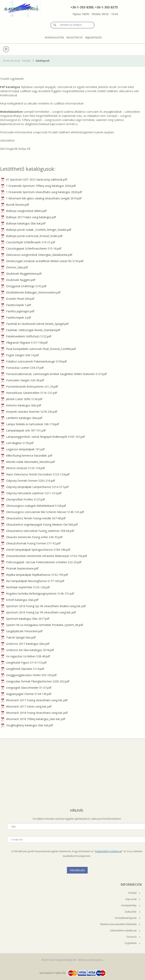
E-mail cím (17, 840)
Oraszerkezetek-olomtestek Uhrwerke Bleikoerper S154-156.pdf (44, 556)
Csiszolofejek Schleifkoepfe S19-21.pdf (28, 242)
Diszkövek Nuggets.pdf (18, 280)
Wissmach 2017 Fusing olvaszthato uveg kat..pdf (34, 700)
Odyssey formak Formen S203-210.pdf (28, 481)
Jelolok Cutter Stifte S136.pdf (22, 399)
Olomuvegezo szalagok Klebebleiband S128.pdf (33, 506)
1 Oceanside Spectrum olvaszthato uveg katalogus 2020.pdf (41, 192)
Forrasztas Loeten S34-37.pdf (22, 368)
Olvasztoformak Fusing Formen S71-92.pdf (31, 543)
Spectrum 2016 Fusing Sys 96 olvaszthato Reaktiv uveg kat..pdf (43, 606)
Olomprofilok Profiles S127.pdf (23, 499)
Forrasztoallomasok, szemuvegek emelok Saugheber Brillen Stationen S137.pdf (54, 374)
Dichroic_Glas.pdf (14, 267)
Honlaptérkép (131, 905)
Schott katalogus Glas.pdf (20, 600)
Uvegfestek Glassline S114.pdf (23, 669)
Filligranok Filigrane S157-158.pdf (24, 343)
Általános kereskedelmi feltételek (120, 924)
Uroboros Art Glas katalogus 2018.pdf (27, 650)
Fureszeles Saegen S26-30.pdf (23, 380)
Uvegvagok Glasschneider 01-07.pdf (26, 688)
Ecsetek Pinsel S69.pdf (18, 299)
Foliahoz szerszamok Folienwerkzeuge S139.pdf (34, 361)
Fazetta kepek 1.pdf (16, 305)
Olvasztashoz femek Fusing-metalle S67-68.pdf (33, 518)
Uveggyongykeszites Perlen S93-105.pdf (29, 675)
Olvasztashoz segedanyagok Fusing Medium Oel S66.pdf (39, 525)
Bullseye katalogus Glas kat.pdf (23, 223)
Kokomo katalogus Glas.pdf (21, 405)
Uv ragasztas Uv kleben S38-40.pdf (25, 656)
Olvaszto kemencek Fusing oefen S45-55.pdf (32, 537)
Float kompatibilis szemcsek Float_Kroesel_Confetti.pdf (38, 349)
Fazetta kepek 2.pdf (16, 317)
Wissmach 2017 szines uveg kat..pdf (26, 706)
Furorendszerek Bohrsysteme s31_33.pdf (29, 386)
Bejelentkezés (94, 38)
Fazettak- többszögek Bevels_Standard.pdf (31, 330)
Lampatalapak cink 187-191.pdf (23, 430)
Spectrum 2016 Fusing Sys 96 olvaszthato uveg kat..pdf (38, 612)
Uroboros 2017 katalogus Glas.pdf (25, 644)
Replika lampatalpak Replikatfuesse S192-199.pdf (34, 575)
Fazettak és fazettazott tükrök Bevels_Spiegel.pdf (35, 324)
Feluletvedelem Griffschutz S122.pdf (26, 336)
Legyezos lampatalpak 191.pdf (23, 449)
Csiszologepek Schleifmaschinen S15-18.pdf (31, 248)
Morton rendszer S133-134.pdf (23, 468)
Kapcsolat (133, 899)
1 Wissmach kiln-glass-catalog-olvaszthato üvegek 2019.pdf (41, 198)
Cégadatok (132, 943)
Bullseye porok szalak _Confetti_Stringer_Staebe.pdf (36, 230)
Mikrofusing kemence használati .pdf (27, 455)
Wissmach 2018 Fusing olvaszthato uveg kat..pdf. (35, 713)
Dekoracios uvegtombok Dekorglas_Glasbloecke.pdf (37, 255)
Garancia (133, 937)
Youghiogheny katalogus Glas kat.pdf (27, 725)
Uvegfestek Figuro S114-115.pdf (24, 663)
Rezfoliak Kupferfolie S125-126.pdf (25, 587)
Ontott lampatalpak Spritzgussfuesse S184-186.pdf (36, 550)
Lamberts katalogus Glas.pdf (22, 418)
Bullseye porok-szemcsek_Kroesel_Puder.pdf (32, 236)
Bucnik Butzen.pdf (15, 205)
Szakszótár (132, 912)
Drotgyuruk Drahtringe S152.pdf (24, 286)
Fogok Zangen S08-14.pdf (20, 355)
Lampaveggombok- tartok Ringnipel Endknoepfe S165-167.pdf (43, 437)
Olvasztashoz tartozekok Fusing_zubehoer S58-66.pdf (37, 531)
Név (14, 827)
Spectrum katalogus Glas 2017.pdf (25, 619)
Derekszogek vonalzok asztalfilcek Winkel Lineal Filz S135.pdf (42, 261)
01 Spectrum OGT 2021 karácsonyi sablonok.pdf (34, 179)
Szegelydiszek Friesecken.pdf (22, 631)
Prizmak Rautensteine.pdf (20, 568)
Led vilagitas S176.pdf (17, 443)
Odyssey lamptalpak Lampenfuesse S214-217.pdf (35, 487)
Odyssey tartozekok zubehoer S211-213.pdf (31, 493)
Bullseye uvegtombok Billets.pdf (24, 211)
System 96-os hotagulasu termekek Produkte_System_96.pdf (42, 625)
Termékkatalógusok (127, 918)
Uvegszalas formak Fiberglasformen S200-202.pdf (35, 681)
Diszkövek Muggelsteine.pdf (21, 274)
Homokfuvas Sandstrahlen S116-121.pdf (29, 393)
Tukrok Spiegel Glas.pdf (18, 637)
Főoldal (26, 61)
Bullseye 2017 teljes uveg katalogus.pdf (28, 217)
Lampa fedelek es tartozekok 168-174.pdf (30, 424)
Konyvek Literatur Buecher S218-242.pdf (29, 412)
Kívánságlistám (54, 38)
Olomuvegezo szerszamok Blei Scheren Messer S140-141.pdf (42, 512)
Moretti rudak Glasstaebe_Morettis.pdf (28, 462)
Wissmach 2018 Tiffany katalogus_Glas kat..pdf (33, 719)
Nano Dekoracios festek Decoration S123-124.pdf (35, 474)
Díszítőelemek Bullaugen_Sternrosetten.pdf (31, 292)
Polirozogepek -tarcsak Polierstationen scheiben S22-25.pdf (41, 562)
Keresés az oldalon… (72, 25)
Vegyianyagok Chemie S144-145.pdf (26, 694)
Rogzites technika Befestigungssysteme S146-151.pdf (37, 594)
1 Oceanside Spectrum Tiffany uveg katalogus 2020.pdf (38, 186)
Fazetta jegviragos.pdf (18, 311)
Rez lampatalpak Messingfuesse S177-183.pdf (33, 581)
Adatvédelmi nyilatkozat (108, 851)
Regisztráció (75, 38)
